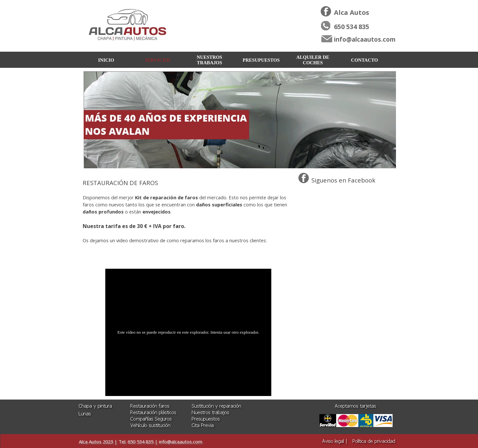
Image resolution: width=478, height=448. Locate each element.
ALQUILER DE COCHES (313, 60)
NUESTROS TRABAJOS (209, 60)
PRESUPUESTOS (261, 60)
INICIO (106, 60)
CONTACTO (364, 60)
